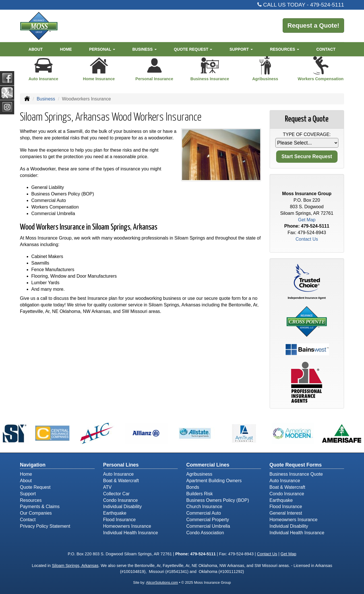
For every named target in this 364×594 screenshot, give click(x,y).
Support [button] (241, 49)
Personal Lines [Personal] (121, 465)
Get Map (307, 220)
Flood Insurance (120, 520)
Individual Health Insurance (131, 533)
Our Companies (36, 513)
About (36, 49)
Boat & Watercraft (121, 481)
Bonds (193, 487)
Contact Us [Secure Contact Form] (307, 239)
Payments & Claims (40, 507)
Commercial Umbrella (208, 526)
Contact (326, 49)
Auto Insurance (119, 474)
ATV (107, 487)
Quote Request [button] (193, 49)
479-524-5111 (327, 5)
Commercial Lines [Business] (208, 465)
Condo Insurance (121, 500)
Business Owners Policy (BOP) (218, 500)
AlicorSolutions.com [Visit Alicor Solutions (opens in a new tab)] (162, 582)
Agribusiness (199, 474)
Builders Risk (199, 494)
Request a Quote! (313, 25)
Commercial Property (208, 520)
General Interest (286, 513)
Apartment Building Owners (214, 481)
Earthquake (115, 513)
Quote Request (35, 487)
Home (66, 49)
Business (46, 99)
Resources (31, 500)
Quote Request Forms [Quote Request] (296, 465)
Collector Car (116, 494)
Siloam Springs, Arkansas (75, 566)
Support (28, 494)
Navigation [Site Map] (33, 465)
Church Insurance (204, 507)
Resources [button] (285, 49)
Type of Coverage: (307, 134)
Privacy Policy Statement (45, 526)
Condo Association (205, 533)
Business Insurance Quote (296, 474)
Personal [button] (102, 49)
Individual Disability (123, 507)
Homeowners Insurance (127, 526)
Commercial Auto (204, 513)
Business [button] (144, 49)
